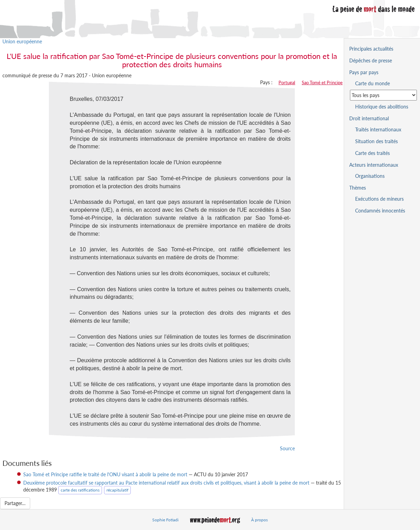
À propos (259, 520)
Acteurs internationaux (374, 165)
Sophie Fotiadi (165, 520)
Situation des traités (376, 141)
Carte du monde (372, 83)
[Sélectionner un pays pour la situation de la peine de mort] (383, 95)
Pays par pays (364, 72)
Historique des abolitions (382, 107)
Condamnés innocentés (380, 211)
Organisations (370, 176)
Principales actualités (371, 49)
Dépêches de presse (371, 60)
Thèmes (358, 188)
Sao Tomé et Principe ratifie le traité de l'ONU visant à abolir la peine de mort (105, 474)
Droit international (369, 118)
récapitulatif (117, 490)
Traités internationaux (378, 129)
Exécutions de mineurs (379, 199)
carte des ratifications (80, 490)
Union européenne (22, 41)
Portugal (287, 82)
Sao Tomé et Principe (322, 82)
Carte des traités (372, 153)
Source (287, 448)
